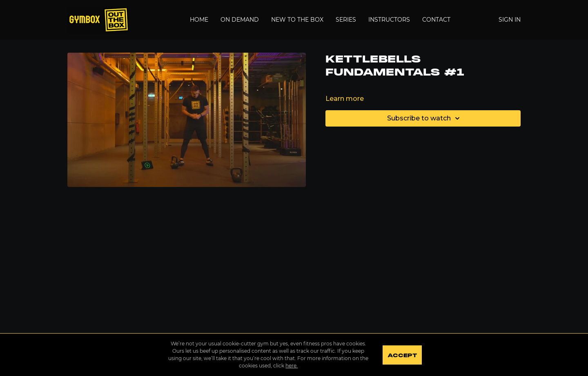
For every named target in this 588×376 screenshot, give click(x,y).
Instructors (389, 20)
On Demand (240, 20)
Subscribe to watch (425, 118)
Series (346, 20)
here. (292, 366)
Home (199, 20)
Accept (402, 356)
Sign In (510, 20)
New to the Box (297, 20)
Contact (436, 20)
